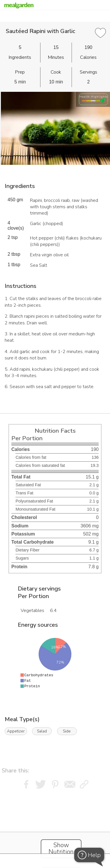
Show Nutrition (61, 849)
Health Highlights (94, 97)
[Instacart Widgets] (55, 827)
